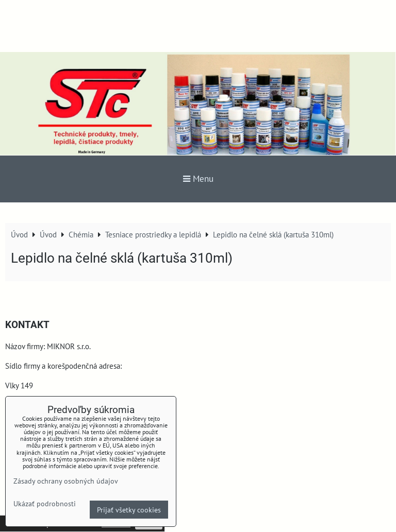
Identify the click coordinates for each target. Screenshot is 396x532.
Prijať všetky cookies (129, 510)
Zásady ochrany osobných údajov (66, 481)
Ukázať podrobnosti (45, 504)
